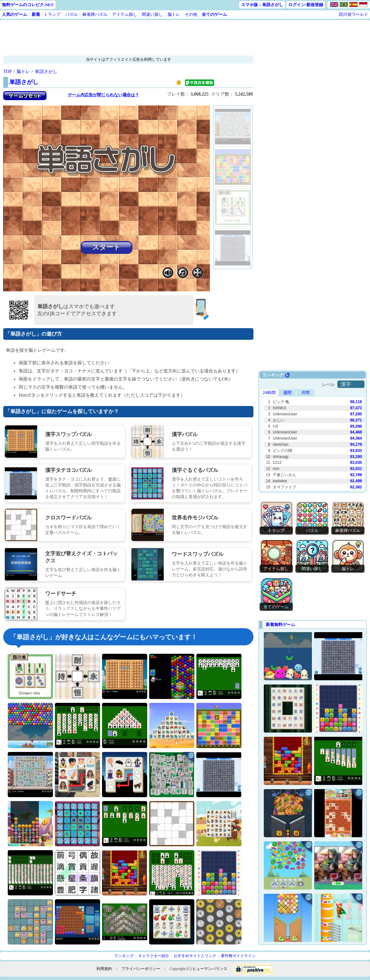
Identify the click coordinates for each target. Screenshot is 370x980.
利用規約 (104, 969)
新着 (36, 14)
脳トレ (174, 14)
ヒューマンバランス (210, 969)
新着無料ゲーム (280, 625)
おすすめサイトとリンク (195, 956)
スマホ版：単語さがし (262, 5)
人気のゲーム (15, 14)
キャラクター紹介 (154, 956)
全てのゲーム (214, 14)
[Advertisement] (128, 38)
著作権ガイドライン (238, 956)
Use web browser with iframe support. (313, 432)
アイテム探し (125, 14)
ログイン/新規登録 (306, 5)
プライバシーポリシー (141, 969)
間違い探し (152, 14)
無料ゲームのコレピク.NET (28, 5)
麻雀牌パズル (95, 14)
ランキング (124, 956)
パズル (72, 14)
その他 (191, 14)
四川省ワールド (353, 14)
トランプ (52, 14)
